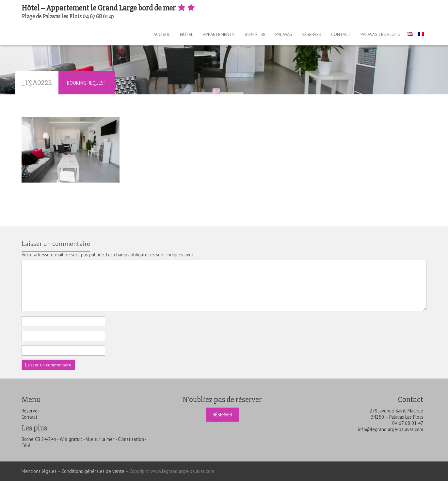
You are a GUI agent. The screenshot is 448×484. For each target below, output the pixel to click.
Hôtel (168, 36)
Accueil (140, 36)
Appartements (204, 36)
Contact (339, 36)
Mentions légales (39, 474)
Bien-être (243, 36)
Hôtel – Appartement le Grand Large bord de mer (109, 8)
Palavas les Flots (382, 36)
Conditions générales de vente (93, 474)
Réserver (307, 36)
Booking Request (87, 86)
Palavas (275, 36)
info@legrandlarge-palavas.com (391, 433)
